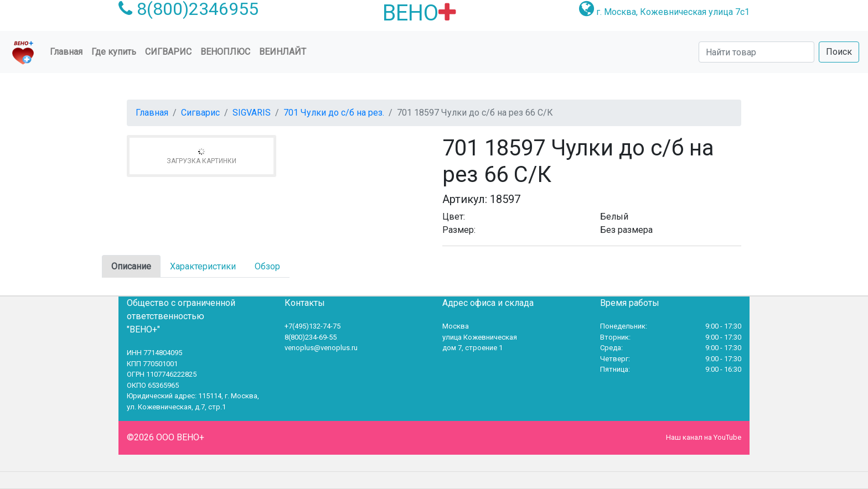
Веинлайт (283, 52)
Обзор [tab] (267, 266)
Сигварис (200, 113)
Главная (68, 51)
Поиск (839, 52)
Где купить (114, 52)
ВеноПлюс (225, 52)
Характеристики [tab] (203, 266)
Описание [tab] (131, 266)
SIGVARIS (252, 113)
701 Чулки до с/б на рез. (334, 113)
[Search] (756, 52)
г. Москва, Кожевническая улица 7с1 (673, 12)
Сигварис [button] (168, 52)
